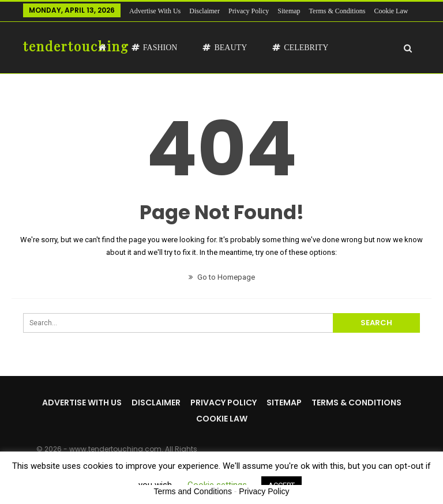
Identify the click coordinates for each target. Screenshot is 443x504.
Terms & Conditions (356, 403)
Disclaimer (204, 11)
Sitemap (289, 11)
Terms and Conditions (193, 491)
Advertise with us (155, 11)
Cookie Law (222, 419)
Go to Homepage (222, 277)
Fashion (155, 48)
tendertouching (76, 46)
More (320, 11)
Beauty (225, 48)
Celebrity (300, 48)
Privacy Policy (249, 11)
